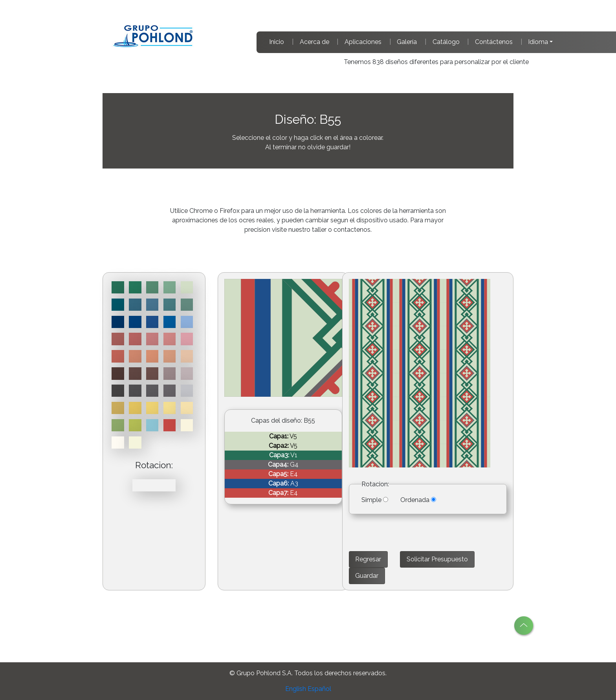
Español (319, 689)
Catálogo (446, 42)
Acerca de (314, 42)
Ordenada (415, 500)
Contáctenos (494, 42)
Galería (407, 42)
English (296, 689)
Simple (371, 500)
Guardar (367, 576)
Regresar (368, 559)
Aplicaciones (363, 42)
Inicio (277, 42)
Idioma (538, 42)
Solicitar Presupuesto (437, 559)
